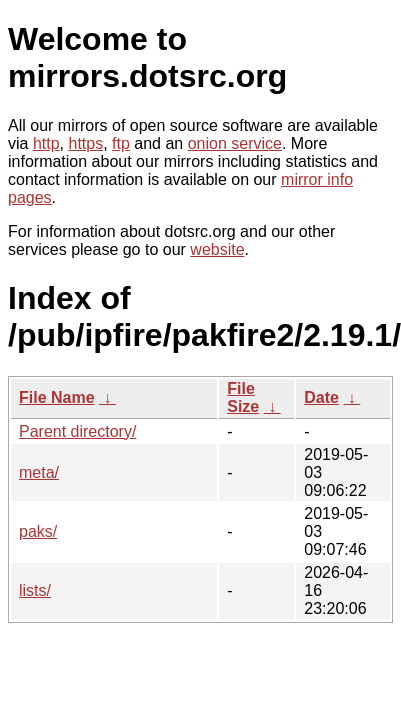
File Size (243, 397)
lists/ (35, 590)
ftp (121, 143)
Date (321, 397)
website (217, 249)
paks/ (38, 531)
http (46, 143)
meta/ (39, 472)
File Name (57, 397)
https (85, 143)
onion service (235, 143)
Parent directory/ (77, 431)
